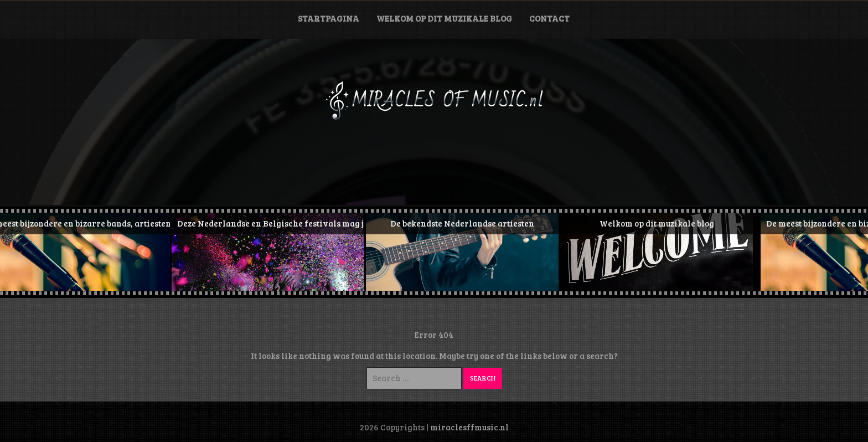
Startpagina (329, 18)
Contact (549, 18)
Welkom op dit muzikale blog (444, 18)
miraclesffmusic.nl (469, 427)
